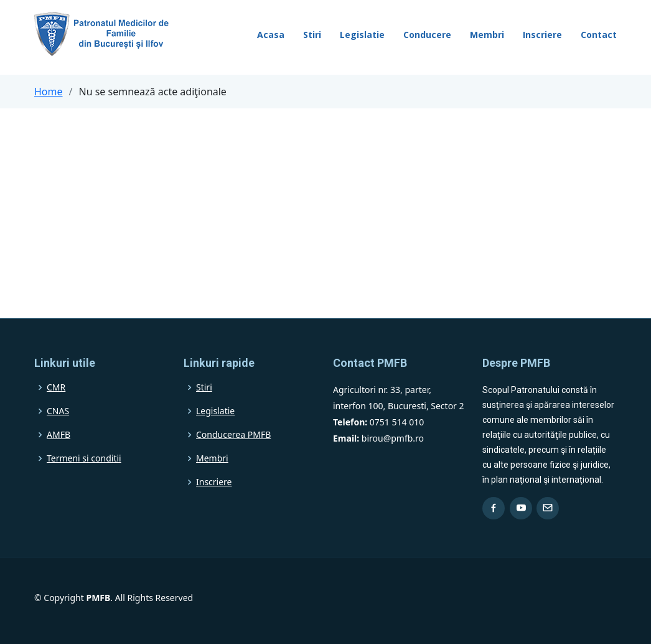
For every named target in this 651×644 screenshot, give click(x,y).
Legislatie (362, 35)
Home (49, 92)
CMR (56, 387)
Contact (599, 35)
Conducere (427, 35)
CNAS (58, 411)
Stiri (312, 35)
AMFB (59, 435)
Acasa (271, 35)
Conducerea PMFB (233, 435)
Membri (487, 35)
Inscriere (542, 35)
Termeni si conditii (84, 458)
